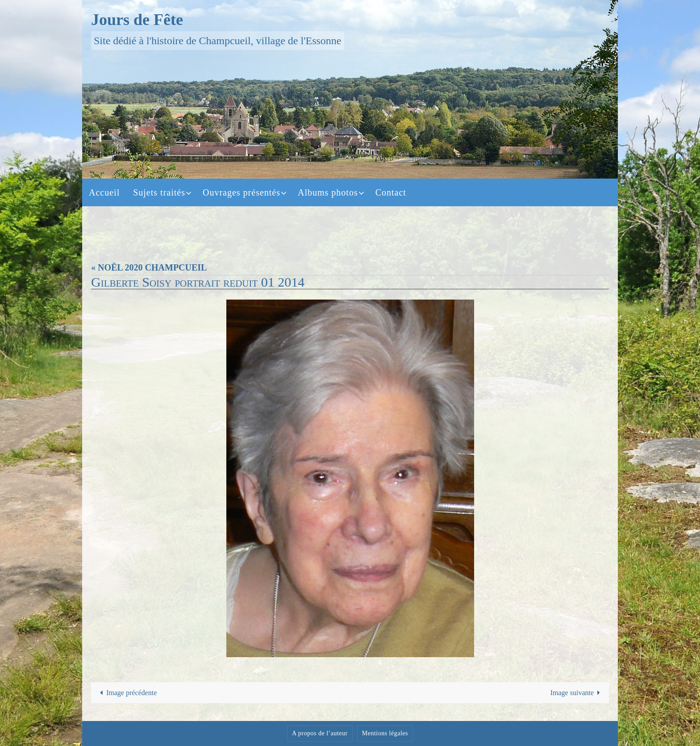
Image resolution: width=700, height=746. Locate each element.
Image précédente (127, 693)
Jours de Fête (137, 20)
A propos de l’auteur (320, 733)
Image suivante (577, 693)
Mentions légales (385, 733)
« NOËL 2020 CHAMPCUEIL (149, 267)
